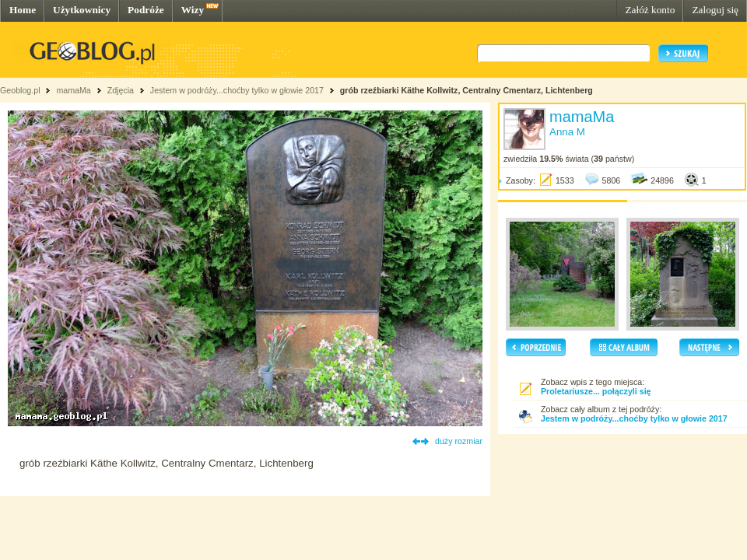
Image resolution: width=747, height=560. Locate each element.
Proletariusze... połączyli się (596, 391)
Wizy (193, 10)
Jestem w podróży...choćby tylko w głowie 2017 (237, 90)
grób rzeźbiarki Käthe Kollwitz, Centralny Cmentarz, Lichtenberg (466, 90)
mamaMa (73, 90)
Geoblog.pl (20, 90)
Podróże (146, 10)
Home (23, 10)
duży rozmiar (459, 441)
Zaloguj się (715, 10)
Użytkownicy (82, 10)
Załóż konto (650, 10)
